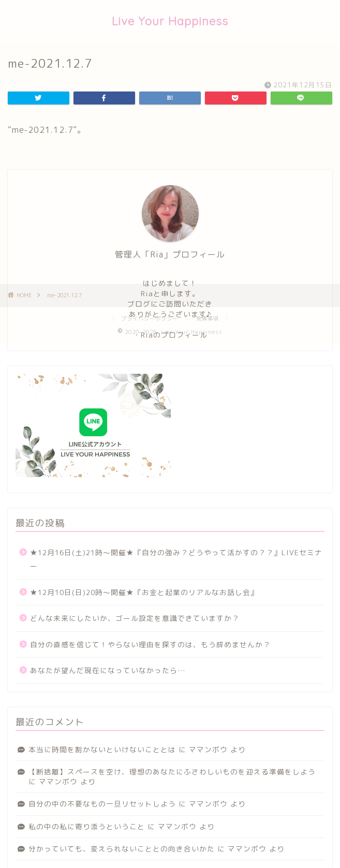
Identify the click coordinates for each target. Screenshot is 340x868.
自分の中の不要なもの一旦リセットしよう (102, 804)
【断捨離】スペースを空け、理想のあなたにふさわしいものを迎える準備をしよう (172, 772)
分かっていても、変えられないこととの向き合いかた (122, 849)
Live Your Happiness (170, 21)
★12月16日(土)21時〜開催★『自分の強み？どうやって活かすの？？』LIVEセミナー (176, 559)
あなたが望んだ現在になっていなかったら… (108, 670)
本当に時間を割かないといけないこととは (102, 749)
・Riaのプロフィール (170, 335)
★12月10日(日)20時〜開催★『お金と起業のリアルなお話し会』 (144, 592)
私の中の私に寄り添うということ (87, 826)
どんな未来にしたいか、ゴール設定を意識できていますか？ (135, 618)
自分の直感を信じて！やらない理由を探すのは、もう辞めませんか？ (150, 644)
